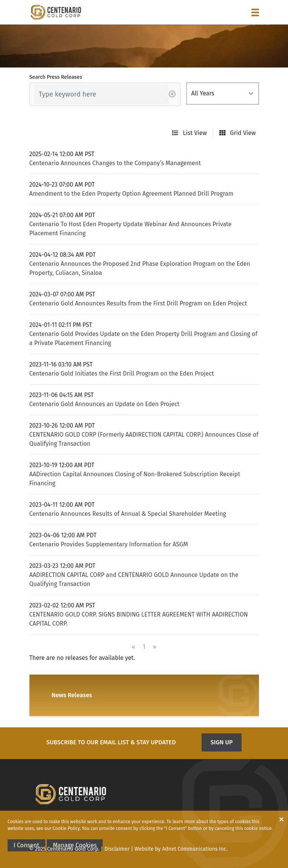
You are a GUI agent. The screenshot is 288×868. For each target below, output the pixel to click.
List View (189, 133)
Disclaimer (117, 849)
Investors (122, 832)
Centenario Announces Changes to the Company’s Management (115, 163)
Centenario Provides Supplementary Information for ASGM (109, 544)
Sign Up (222, 742)
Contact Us (175, 832)
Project (93, 832)
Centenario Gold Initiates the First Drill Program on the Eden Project (122, 373)
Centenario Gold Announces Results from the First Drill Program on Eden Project (138, 303)
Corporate (63, 832)
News (148, 832)
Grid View (237, 133)
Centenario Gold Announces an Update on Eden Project (105, 404)
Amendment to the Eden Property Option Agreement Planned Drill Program (132, 194)
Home (37, 832)
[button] (255, 12)
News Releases (72, 695)
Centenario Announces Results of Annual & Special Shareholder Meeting (128, 514)
